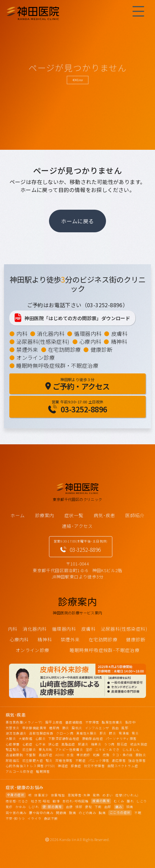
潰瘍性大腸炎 (86, 733)
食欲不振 (51, 818)
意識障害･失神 (79, 795)
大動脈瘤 (26, 739)
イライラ (34, 818)
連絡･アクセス (77, 526)
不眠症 (80, 760)
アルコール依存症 (19, 771)
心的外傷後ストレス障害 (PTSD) (30, 766)
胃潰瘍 (124, 733)
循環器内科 (88, 333)
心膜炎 (40, 739)
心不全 (40, 744)
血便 (69, 807)
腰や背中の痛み (41, 813)
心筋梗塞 (13, 744)
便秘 (88, 807)
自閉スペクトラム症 (123, 766)
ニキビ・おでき (107, 750)
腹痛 (72, 813)
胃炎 (135, 733)
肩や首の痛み (16, 813)
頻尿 (79, 807)
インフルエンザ (97, 728)
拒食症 (76, 766)
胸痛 (102, 813)
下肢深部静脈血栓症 (64, 739)
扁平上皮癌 (54, 722)
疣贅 (106, 755)
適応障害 (119, 760)
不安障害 (92, 722)
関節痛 (61, 813)
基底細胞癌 (74, 722)
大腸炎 (11, 739)
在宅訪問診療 (64, 349)
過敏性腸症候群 (41, 733)
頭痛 (130, 807)
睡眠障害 (43, 771)
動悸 (56, 801)
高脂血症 (68, 744)
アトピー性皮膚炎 (69, 750)
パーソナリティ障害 (121, 739)
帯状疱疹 (83, 755)
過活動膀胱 (14, 755)
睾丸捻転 (46, 750)
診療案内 (45, 515)
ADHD (60, 755)
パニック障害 (99, 760)
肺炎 (66, 728)
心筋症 (27, 744)
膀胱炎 (141, 755)
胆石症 (122, 744)
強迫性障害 (137, 760)
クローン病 (65, 733)
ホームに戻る (77, 221)
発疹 (9, 807)
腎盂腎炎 (13, 750)
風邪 (125, 728)
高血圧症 (46, 755)
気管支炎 (13, 728)
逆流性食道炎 (16, 733)
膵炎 (112, 733)
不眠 (138, 813)
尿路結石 (13, 760)
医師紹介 (135, 515)
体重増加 (58, 795)
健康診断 (102, 349)
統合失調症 (139, 744)
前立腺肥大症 (33, 760)
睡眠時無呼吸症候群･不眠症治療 (104, 650)
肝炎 (103, 733)
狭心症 (53, 744)
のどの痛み (87, 813)
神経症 (63, 766)
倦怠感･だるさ (17, 801)
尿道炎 (83, 744)
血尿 (108, 807)
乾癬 (96, 755)
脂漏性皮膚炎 (112, 722)
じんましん (131, 750)
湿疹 (89, 750)
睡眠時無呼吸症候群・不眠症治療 (57, 365)
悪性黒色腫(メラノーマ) (24, 722)
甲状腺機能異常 (34, 728)
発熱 (96, 795)
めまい (107, 795)
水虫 (70, 755)
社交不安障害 (94, 766)
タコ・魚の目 (122, 755)
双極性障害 (64, 760)
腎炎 (49, 760)
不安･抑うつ (15, 818)
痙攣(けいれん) (127, 795)
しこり (141, 801)
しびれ (33, 807)
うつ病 (109, 744)
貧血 (115, 728)
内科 (22, 333)
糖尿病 (54, 728)
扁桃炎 (77, 728)
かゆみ (20, 807)
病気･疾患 (104, 515)
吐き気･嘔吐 (40, 801)
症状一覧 (74, 515)
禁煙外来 (27, 349)
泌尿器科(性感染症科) (43, 341)
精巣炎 (96, 744)
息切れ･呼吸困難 (75, 801)
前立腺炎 (29, 750)
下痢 (98, 807)
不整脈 (31, 755)
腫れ (130, 801)
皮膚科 (119, 333)
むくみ (119, 801)
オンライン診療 (35, 357)
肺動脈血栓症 (93, 739)
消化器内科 (51, 333)
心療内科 (90, 341)
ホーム (17, 515)
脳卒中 (130, 722)
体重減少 (41, 795)
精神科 (119, 341)
